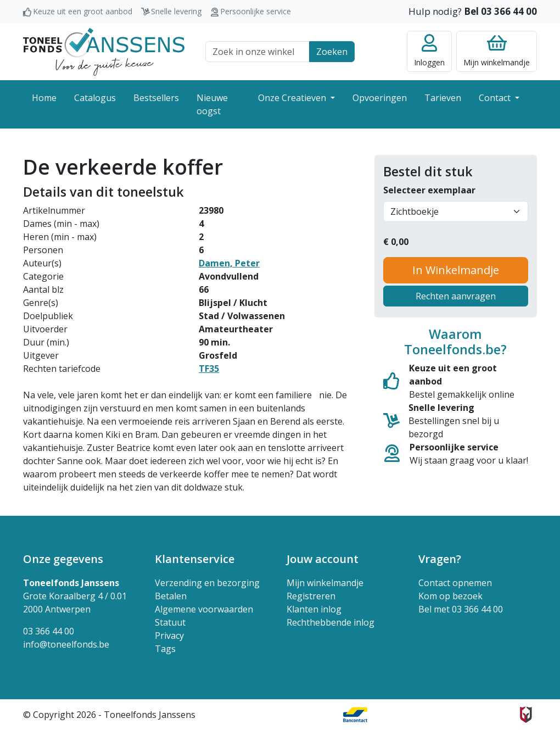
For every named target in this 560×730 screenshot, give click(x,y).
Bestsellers (156, 98)
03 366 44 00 (49, 631)
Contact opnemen (455, 583)
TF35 (209, 369)
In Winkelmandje (456, 270)
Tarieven (443, 98)
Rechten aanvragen (456, 296)
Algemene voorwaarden (204, 609)
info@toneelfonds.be (66, 644)
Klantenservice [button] (195, 559)
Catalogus (95, 98)
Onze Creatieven (293, 98)
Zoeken (332, 52)
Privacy (169, 636)
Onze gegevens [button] (63, 559)
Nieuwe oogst (212, 104)
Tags (165, 649)
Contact (496, 98)
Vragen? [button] (440, 559)
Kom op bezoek (450, 596)
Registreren (311, 596)
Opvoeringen (380, 98)
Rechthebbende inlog (331, 622)
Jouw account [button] (323, 559)
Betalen (171, 596)
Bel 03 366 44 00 (500, 11)
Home (44, 98)
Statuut (170, 622)
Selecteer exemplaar (429, 190)
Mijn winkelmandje (325, 583)
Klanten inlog (314, 609)
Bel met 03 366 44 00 (461, 609)
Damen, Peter (229, 263)
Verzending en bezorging (207, 583)
